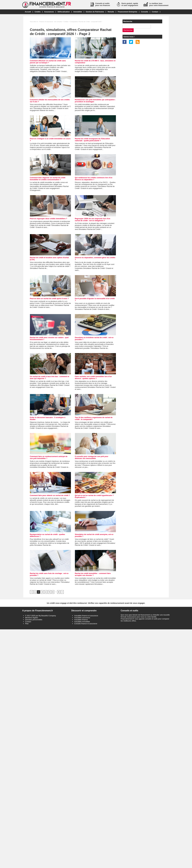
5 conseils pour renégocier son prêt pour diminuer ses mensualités (92, 457)
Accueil (28, 12)
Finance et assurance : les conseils (50, 22)
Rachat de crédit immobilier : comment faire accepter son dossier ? (93, 574)
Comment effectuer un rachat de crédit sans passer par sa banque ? (48, 62)
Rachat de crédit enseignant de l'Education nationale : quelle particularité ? (92, 140)
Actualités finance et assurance (86, 616)
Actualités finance (81, 620)
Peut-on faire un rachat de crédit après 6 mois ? (49, 299)
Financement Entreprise (128, 12)
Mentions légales (32, 618)
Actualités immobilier (82, 622)
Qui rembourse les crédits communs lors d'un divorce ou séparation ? (94, 179)
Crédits (38, 12)
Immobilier (78, 12)
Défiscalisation (64, 12)
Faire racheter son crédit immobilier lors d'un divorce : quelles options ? (93, 377)
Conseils (144, 12)
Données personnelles (34, 620)
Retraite (111, 12)
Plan (27, 624)
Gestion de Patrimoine (95, 12)
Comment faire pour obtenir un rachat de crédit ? (50, 495)
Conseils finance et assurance (86, 624)
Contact (155, 12)
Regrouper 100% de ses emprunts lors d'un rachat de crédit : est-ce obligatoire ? (93, 220)
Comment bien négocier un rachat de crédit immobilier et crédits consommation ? (48, 179)
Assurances (49, 12)
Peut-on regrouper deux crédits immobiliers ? (49, 219)
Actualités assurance (82, 618)
